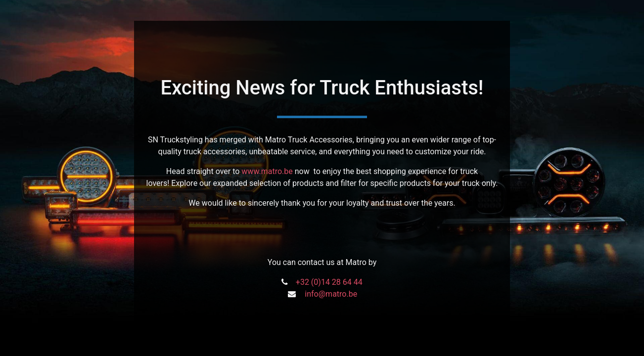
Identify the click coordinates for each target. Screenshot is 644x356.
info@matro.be (331, 294)
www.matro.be (267, 171)
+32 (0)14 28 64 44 (329, 282)
